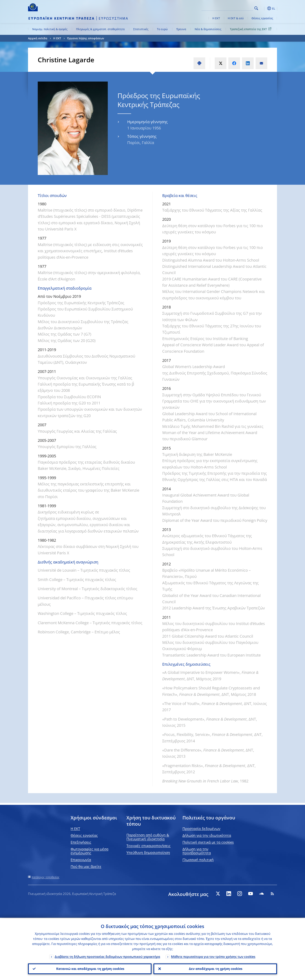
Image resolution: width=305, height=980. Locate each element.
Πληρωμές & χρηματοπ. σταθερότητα (100, 29)
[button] (263, 8)
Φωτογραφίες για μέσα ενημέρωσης (89, 851)
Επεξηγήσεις (81, 842)
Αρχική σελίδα (38, 38)
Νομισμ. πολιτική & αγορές (50, 29)
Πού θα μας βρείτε (86, 867)
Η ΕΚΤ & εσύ (236, 18)
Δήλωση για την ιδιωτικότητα (207, 835)
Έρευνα (181, 29)
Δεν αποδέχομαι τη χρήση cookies (215, 969)
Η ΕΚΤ (216, 18)
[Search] (234, 8)
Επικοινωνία (81, 860)
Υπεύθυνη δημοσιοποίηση (148, 853)
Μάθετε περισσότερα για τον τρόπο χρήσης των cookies (213, 956)
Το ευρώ (162, 29)
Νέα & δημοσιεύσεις (208, 29)
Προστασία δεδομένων (201, 829)
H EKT (75, 829)
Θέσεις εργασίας (262, 18)
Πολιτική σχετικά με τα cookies (208, 842)
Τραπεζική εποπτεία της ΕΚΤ (251, 29)
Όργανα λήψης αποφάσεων (86, 38)
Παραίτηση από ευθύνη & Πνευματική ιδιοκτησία (148, 837)
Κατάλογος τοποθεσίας (46, 877)
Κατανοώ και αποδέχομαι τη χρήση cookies (90, 969)
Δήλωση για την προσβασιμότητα (197, 851)
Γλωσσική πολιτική (198, 860)
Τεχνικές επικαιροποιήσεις (149, 846)
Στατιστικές (141, 29)
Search (256, 8)
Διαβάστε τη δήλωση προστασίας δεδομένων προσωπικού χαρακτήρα (107, 956)
